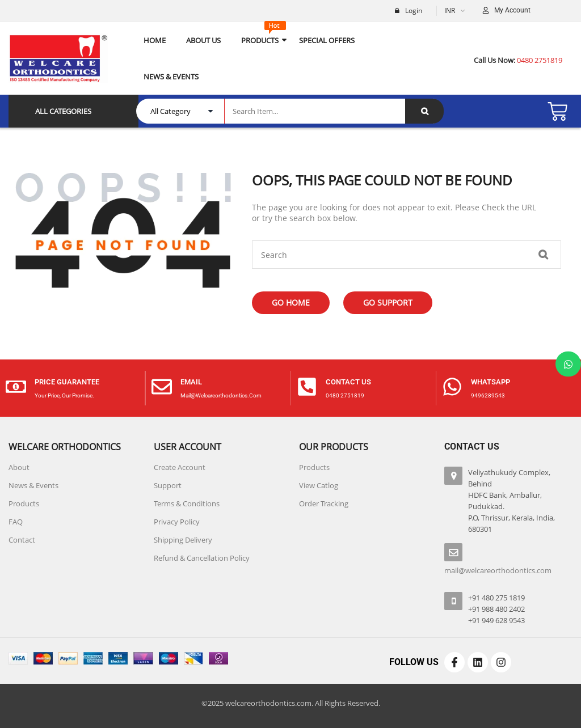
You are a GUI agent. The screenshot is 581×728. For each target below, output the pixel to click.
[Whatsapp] (452, 388)
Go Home (291, 302)
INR (450, 10)
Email (191, 382)
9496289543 (488, 395)
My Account (512, 10)
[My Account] (486, 11)
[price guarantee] (16, 388)
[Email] (162, 388)
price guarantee (67, 382)
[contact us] (307, 388)
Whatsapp (491, 382)
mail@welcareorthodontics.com (221, 395)
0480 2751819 (345, 395)
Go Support (388, 302)
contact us (348, 382)
